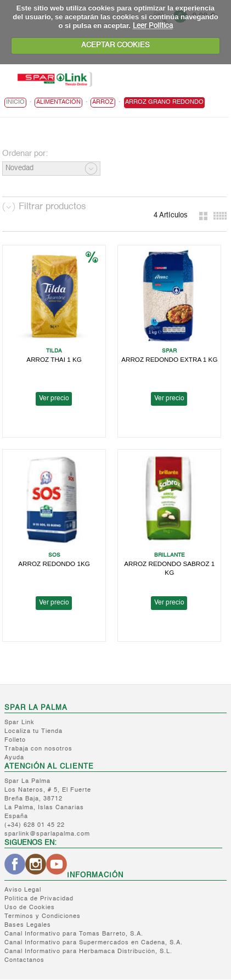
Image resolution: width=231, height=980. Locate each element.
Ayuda (14, 758)
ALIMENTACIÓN (58, 102)
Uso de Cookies (30, 908)
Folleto (15, 740)
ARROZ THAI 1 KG (54, 359)
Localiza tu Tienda (33, 732)
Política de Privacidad (39, 899)
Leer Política (153, 26)
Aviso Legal (23, 890)
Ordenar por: (25, 153)
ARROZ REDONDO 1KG (54, 564)
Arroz (103, 102)
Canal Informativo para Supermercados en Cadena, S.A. (94, 943)
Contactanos (24, 961)
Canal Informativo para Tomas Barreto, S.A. (74, 934)
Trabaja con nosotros (38, 749)
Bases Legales (28, 925)
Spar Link (19, 723)
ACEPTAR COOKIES (116, 45)
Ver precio (54, 399)
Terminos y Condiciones (43, 917)
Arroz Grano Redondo (164, 102)
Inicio (15, 102)
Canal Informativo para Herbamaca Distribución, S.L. (88, 952)
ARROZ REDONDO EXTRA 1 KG (169, 359)
